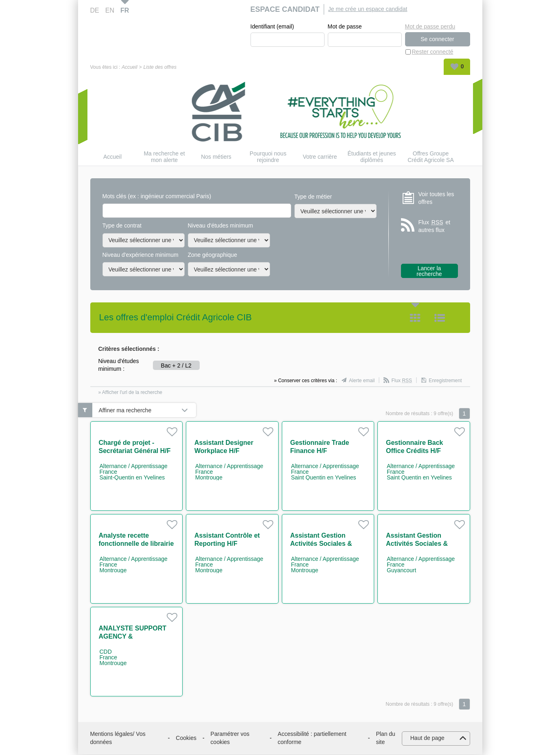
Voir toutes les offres (436, 198)
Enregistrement (445, 381)
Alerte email (362, 381)
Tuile (415, 318)
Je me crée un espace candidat (368, 9)
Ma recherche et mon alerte (164, 157)
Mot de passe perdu (430, 26)
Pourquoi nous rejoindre (268, 157)
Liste (440, 318)
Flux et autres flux (435, 226)
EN (110, 10)
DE (95, 10)
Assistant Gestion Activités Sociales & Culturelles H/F (321, 544)
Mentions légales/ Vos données (118, 738)
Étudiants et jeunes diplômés (372, 157)
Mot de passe (345, 27)
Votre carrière (320, 157)
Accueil (130, 68)
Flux (402, 381)
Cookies (186, 738)
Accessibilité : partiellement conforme (312, 738)
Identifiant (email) (272, 27)
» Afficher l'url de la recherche (131, 393)
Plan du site (385, 738)
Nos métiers (216, 157)
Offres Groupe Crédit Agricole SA (431, 157)
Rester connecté (433, 52)
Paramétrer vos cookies (230, 738)
